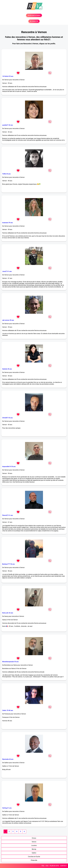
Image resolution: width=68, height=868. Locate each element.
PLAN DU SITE (54, 866)
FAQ (43, 866)
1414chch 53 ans (8, 76)
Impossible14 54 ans (9, 467)
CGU (47, 866)
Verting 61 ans (7, 808)
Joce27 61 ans (7, 271)
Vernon (34, 842)
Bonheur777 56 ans (8, 564)
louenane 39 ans (8, 223)
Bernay (34, 849)
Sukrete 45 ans (7, 369)
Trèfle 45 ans (6, 174)
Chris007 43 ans (7, 418)
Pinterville (34, 860)
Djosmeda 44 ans (8, 759)
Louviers (34, 845)
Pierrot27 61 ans (8, 515)
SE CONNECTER (34, 21)
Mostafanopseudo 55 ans (10, 662)
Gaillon (34, 853)
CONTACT (63, 866)
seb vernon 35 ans (8, 320)
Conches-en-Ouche (34, 857)
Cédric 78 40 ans (8, 710)
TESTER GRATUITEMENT (34, 15)
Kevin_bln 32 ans (8, 613)
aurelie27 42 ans (8, 125)
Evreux (34, 838)
